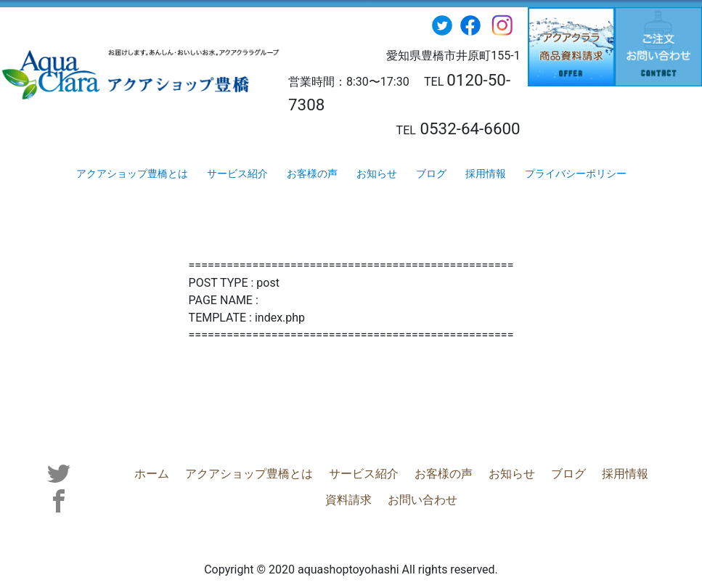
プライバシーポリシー (576, 173)
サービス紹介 (237, 173)
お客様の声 (312, 173)
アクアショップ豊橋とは (132, 173)
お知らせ (377, 173)
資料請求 (649, 473)
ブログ (431, 173)
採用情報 (486, 173)
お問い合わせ (384, 499)
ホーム (113, 473)
